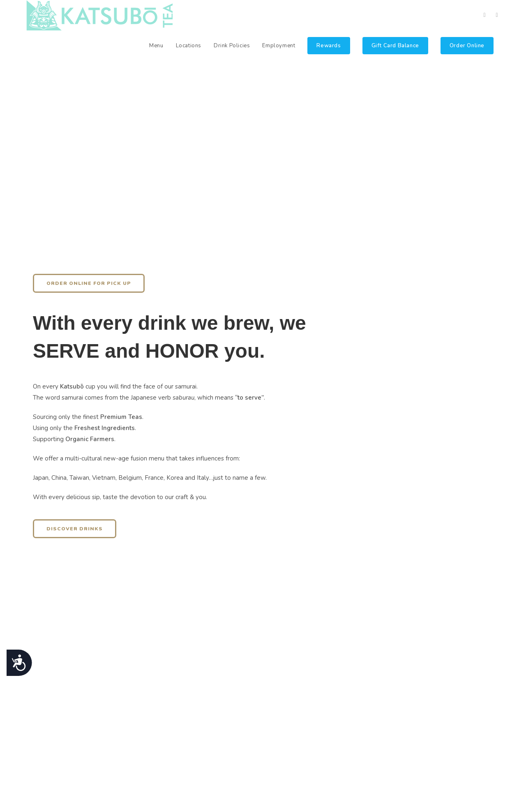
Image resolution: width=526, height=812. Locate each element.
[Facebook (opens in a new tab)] (484, 15)
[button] (89, 283)
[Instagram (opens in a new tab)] (497, 15)
